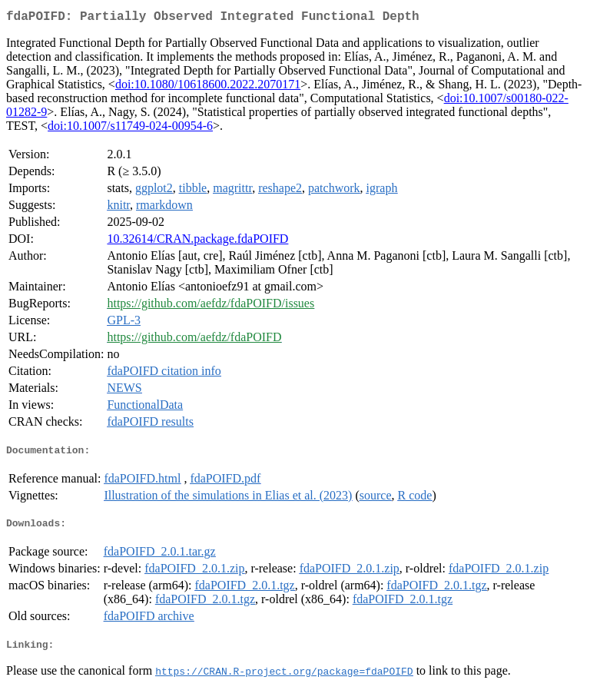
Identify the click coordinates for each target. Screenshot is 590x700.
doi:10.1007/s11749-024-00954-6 (130, 129)
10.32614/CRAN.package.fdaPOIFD (197, 242)
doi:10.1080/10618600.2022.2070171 (208, 87)
